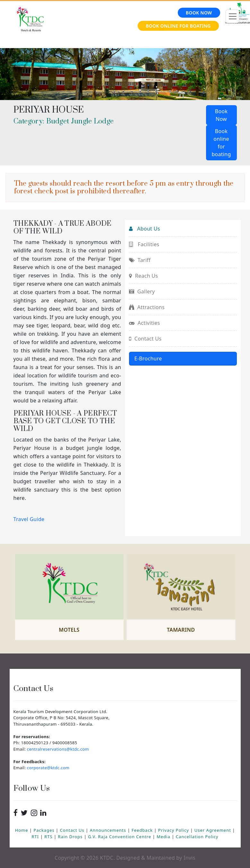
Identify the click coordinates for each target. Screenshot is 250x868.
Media (164, 837)
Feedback (143, 830)
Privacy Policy (174, 830)
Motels (69, 630)
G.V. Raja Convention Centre (120, 837)
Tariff (140, 260)
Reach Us (144, 276)
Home (22, 830)
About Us (145, 229)
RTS (49, 837)
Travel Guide (29, 519)
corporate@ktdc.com (48, 768)
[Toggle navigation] (232, 16)
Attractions (147, 307)
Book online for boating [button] (221, 143)
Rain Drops (71, 837)
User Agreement (213, 830)
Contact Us (145, 339)
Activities (145, 323)
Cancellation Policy (197, 837)
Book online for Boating (178, 26)
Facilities (144, 244)
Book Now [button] (221, 115)
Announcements (109, 830)
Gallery (142, 291)
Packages (45, 830)
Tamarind (181, 630)
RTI (36, 837)
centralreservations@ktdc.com (58, 749)
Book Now (199, 13)
